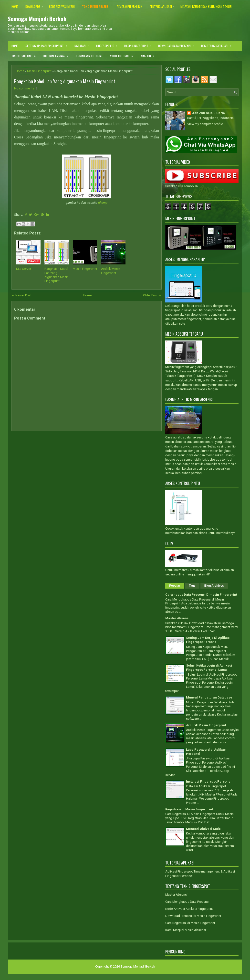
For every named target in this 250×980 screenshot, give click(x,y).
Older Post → (152, 295)
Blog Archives (214, 586)
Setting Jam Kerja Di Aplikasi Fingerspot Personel (208, 640)
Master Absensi (177, 618)
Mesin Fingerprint (139, 44)
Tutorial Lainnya (57, 54)
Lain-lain (148, 54)
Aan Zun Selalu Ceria (208, 113)
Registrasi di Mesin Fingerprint (189, 809)
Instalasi (83, 44)
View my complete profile (205, 124)
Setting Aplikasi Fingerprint (48, 44)
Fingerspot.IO (108, 44)
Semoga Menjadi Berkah (37, 19)
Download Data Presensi (178, 44)
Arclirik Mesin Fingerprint (111, 271)
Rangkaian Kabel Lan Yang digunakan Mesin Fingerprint (65, 81)
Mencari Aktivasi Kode (203, 829)
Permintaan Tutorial (89, 56)
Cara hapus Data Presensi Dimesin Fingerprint (201, 595)
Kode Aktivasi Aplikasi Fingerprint (189, 909)
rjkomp (103, 203)
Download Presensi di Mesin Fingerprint (193, 916)
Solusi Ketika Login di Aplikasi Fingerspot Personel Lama (209, 668)
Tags (192, 586)
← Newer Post (21, 295)
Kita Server (24, 269)
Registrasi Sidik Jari (218, 44)
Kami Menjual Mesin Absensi (186, 930)
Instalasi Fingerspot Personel (209, 781)
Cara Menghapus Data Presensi (187, 902)
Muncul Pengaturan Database (209, 697)
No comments (24, 88)
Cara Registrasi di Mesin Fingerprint (190, 923)
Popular (175, 586)
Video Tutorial (123, 54)
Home (15, 46)
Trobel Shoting (25, 54)
